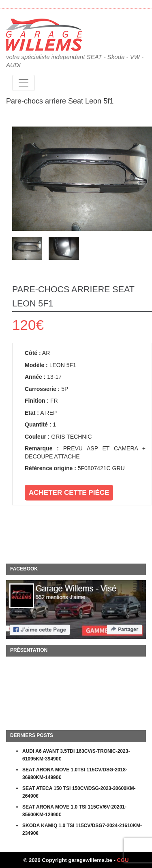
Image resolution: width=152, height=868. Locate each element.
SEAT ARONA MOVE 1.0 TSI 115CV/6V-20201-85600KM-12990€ (74, 811)
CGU (123, 860)
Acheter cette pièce (69, 493)
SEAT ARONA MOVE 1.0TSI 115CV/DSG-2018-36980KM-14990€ (75, 774)
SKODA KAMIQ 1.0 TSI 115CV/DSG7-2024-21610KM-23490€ (82, 830)
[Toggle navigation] (24, 83)
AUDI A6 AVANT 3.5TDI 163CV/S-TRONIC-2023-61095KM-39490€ (76, 755)
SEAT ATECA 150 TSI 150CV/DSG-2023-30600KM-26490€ (79, 792)
